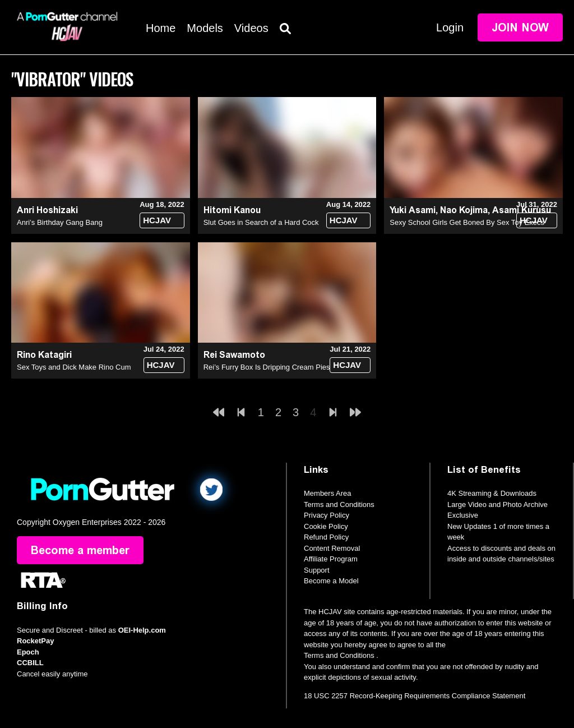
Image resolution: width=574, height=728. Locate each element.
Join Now (520, 27)
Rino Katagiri (44, 355)
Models (205, 28)
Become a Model (331, 581)
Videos (251, 28)
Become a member (80, 550)
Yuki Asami (413, 210)
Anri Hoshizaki (47, 210)
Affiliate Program (331, 559)
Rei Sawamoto (234, 355)
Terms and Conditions (339, 504)
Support (317, 570)
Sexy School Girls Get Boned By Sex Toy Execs (467, 222)
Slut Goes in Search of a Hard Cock (261, 222)
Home (161, 28)
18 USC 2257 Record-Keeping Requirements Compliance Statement (415, 696)
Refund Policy (326, 537)
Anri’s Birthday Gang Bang (60, 222)
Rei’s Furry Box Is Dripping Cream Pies (267, 367)
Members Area (328, 493)
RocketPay (35, 641)
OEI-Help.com (142, 630)
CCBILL (30, 663)
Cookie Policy (326, 526)
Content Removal (332, 548)
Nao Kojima (464, 210)
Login (450, 27)
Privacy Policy (327, 515)
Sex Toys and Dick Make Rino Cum (74, 367)
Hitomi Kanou (232, 210)
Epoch (28, 652)
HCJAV (157, 220)
